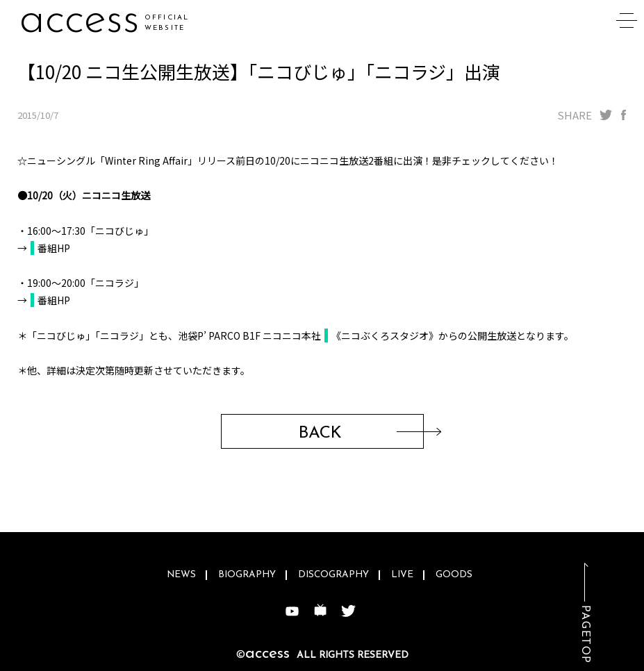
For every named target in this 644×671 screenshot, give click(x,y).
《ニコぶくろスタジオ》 (385, 335)
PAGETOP (585, 635)
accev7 (84, 20)
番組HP (54, 248)
